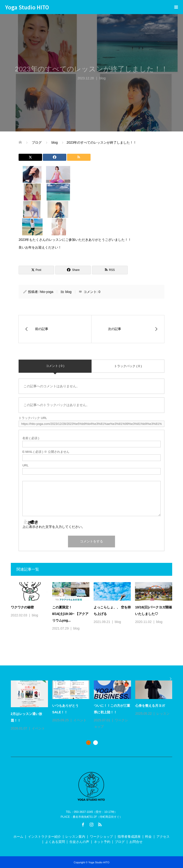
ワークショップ (101, 837)
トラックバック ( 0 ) (128, 366)
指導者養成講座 (129, 837)
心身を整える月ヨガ (150, 706)
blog (68, 292)
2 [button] (95, 743)
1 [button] (88, 743)
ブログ (120, 842)
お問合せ (136, 842)
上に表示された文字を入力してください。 (54, 527)
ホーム (18, 837)
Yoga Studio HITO (27, 7)
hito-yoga (47, 292)
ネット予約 (102, 842)
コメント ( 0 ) (55, 366)
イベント (38, 728)
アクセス (163, 837)
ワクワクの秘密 (22, 607)
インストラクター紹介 (44, 837)
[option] (94, 706)
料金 (148, 837)
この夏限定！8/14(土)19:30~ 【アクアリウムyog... (70, 614)
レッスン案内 (75, 837)
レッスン (163, 714)
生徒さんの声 (79, 842)
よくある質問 (55, 842)
